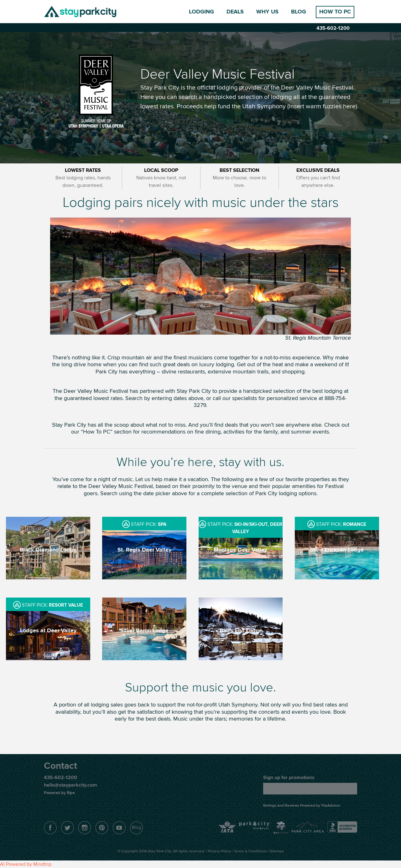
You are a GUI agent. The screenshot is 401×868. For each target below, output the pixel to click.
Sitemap (277, 851)
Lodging (201, 12)
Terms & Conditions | (252, 851)
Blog (299, 12)
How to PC (335, 12)
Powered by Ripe (59, 793)
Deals (235, 12)
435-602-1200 (333, 28)
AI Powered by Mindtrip (26, 864)
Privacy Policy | (221, 851)
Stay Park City (80, 12)
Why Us (267, 12)
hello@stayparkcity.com (70, 785)
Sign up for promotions (289, 778)
